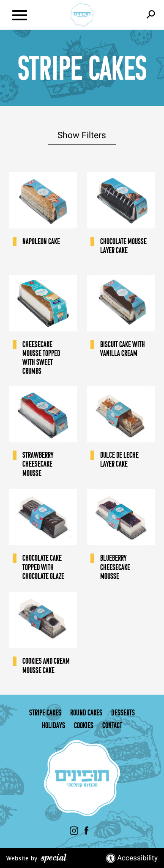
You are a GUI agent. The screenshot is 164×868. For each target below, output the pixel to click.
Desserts (123, 712)
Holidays (53, 725)
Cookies (84, 725)
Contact (112, 725)
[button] (29, 15)
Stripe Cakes (45, 712)
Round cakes (86, 712)
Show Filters (82, 135)
